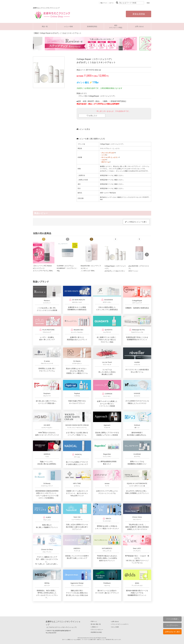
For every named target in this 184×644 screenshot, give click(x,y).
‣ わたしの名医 (115, 627)
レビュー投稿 (68, 27)
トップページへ (172, 625)
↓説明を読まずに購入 (172, 632)
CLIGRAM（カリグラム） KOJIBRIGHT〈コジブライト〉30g (67, 268)
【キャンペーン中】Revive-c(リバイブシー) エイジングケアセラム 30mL (43, 268)
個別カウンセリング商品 (116, 27)
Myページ (104, 3)
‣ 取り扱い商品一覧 (95, 624)
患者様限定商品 (92, 27)
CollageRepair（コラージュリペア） (102, 96)
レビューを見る (83, 129)
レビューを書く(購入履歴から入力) (91, 139)
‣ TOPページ (94, 622)
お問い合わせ (139, 27)
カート (111, 3)
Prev (36, 255)
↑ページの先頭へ (172, 619)
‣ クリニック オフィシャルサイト (120, 624)
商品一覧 (45, 27)
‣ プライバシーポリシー (97, 630)
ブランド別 (83, 96)
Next (147, 255)
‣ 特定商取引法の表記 (96, 632)
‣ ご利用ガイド (94, 627)
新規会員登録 (139, 14)
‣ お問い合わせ (115, 622)
